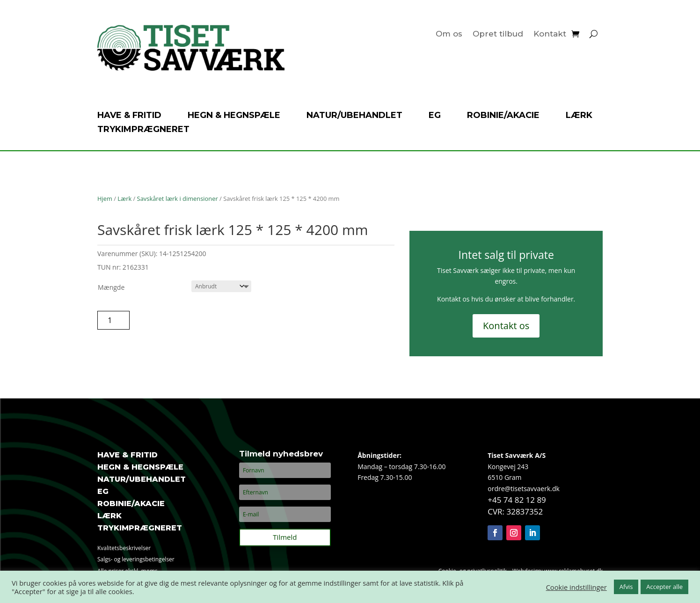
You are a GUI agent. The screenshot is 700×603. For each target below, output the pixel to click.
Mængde (111, 287)
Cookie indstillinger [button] (576, 587)
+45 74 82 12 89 (517, 500)
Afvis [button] (626, 587)
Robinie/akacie (503, 116)
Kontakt (550, 34)
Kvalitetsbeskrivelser (124, 548)
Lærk (579, 116)
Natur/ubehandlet (354, 116)
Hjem (105, 199)
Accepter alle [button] (664, 587)
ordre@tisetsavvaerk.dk (524, 489)
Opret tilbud (498, 34)
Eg (435, 116)
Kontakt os (506, 326)
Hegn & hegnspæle (234, 116)
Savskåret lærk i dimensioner (178, 199)
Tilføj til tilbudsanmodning (194, 320)
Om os (449, 34)
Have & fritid (129, 116)
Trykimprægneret (143, 130)
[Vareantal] (113, 320)
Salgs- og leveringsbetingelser (136, 559)
